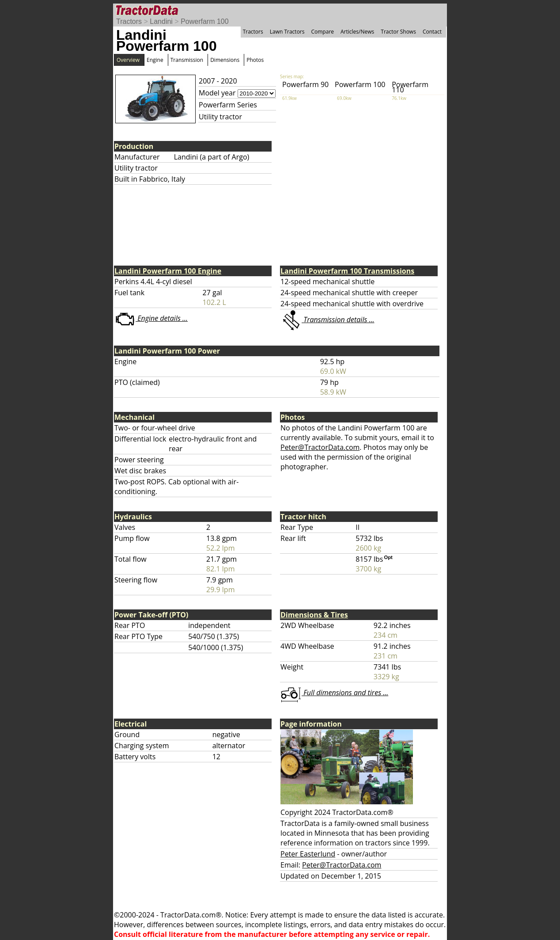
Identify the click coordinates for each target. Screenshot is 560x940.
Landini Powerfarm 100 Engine (168, 271)
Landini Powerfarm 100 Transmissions (347, 271)
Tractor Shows (398, 32)
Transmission (187, 60)
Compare (322, 32)
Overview (128, 60)
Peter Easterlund (308, 854)
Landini (161, 21)
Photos (255, 60)
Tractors (129, 21)
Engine (155, 60)
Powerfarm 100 (205, 21)
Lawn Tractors (287, 32)
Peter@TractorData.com (320, 447)
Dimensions (225, 60)
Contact (432, 32)
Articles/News (357, 32)
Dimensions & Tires (314, 615)
